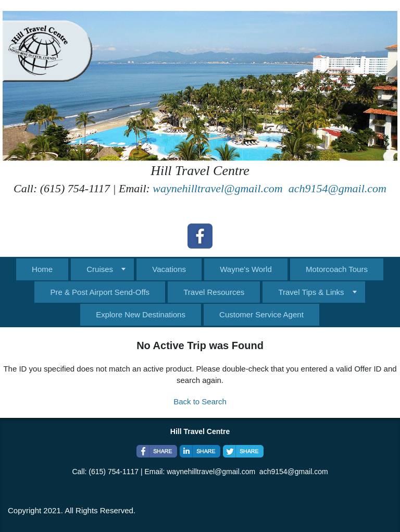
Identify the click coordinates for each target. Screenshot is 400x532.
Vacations (169, 269)
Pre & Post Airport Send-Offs (100, 292)
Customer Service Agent (261, 314)
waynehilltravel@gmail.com (217, 188)
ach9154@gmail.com (337, 188)
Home (42, 269)
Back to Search (200, 401)
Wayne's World (246, 269)
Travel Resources (214, 292)
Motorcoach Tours (337, 269)
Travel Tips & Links (311, 292)
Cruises (100, 269)
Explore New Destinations (141, 314)
